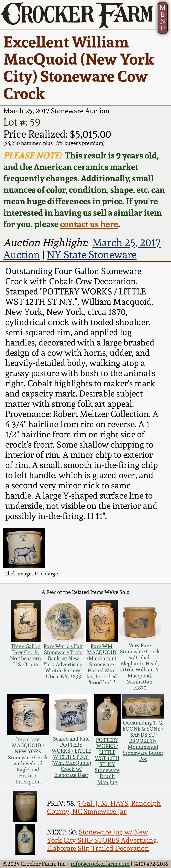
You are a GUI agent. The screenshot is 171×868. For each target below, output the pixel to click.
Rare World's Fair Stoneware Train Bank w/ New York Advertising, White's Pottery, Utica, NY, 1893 (63, 661)
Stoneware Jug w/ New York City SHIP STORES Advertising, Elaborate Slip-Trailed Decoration (103, 840)
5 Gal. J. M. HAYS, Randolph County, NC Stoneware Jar (104, 807)
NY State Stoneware (92, 255)
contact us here (89, 224)
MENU (163, 18)
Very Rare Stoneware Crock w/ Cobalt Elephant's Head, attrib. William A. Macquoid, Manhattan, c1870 (140, 667)
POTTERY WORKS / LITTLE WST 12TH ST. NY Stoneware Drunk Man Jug (107, 761)
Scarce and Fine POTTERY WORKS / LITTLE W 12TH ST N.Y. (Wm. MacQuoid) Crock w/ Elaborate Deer (71, 757)
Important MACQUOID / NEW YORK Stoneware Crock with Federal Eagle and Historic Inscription (28, 761)
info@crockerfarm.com (100, 864)
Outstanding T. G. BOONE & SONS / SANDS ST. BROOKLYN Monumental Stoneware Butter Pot (143, 741)
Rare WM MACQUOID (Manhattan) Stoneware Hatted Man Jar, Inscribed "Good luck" (102, 664)
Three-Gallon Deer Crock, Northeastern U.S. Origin (26, 655)
